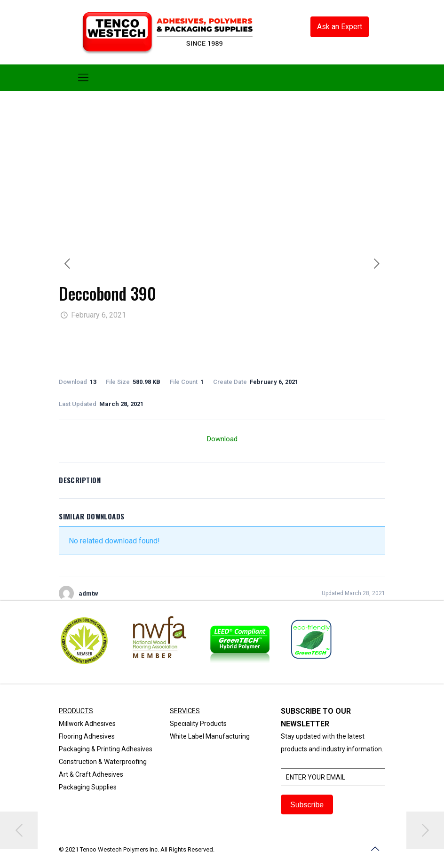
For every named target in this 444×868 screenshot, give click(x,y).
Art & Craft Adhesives (91, 774)
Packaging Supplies (88, 787)
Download (222, 439)
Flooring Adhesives (87, 736)
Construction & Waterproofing (103, 762)
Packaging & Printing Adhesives (106, 749)
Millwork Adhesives (87, 724)
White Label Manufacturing (210, 736)
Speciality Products (198, 724)
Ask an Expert (340, 27)
